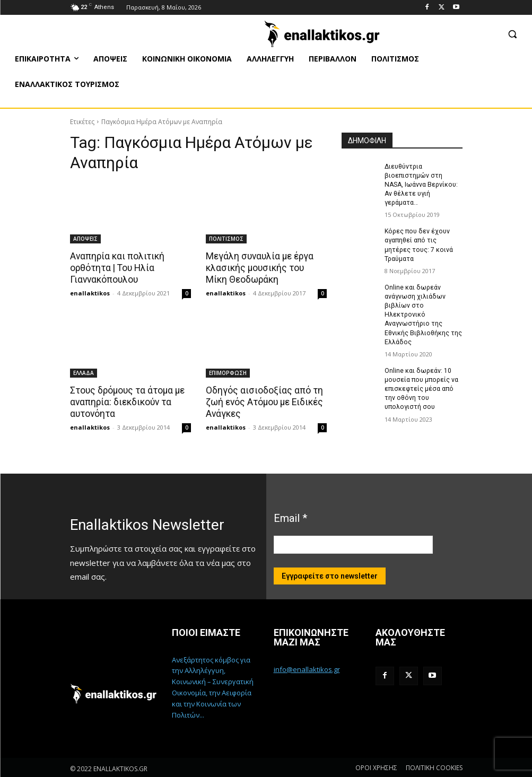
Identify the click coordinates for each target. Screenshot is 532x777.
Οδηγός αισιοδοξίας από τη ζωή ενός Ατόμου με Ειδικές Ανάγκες (264, 401)
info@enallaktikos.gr (307, 668)
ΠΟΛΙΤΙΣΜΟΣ (226, 239)
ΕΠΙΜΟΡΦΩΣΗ (228, 372)
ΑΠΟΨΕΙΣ (85, 239)
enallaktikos (90, 293)
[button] (512, 34)
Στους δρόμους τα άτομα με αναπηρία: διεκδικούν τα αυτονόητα (127, 401)
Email (290, 517)
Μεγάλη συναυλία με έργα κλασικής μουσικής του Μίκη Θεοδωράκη (265, 268)
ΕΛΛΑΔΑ (84, 372)
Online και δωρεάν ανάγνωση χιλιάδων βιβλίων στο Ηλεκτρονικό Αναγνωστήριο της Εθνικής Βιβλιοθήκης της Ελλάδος (423, 304)
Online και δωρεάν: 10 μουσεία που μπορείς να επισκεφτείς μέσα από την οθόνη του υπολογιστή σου (420, 377)
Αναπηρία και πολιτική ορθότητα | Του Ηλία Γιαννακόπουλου (117, 268)
